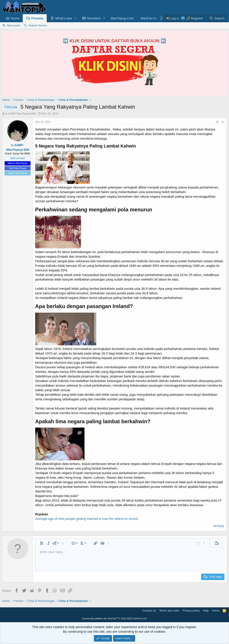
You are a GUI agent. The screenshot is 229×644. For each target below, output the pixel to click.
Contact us (149, 611)
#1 (223, 122)
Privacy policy (191, 611)
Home (15, 18)
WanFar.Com (150, 18)
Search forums (38, 25)
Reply (221, 526)
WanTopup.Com (122, 18)
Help (206, 611)
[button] (76, 18)
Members (94, 18)
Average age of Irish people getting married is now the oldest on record (87, 519)
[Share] (217, 122)
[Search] (217, 18)
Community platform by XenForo (115, 618)
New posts (14, 25)
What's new (64, 18)
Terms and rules (169, 611)
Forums (37, 18)
